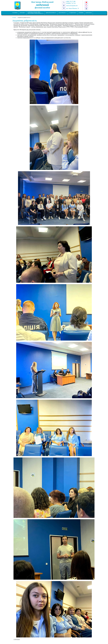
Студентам (72, 13)
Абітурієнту (62, 13)
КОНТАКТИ (89, 13)
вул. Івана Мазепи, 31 (73, 8)
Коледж (22, 13)
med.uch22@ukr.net (72, 6)
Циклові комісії (51, 13)
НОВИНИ (81, 13)
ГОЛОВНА (15, 13)
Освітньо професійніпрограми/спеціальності (35, 13)
